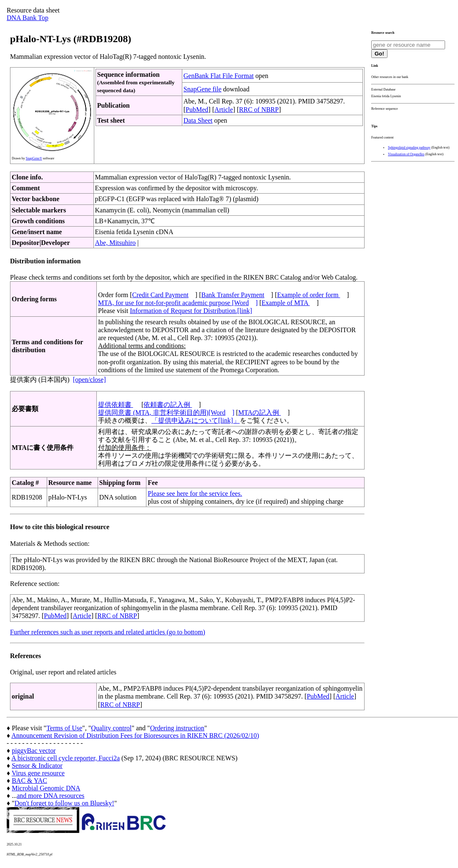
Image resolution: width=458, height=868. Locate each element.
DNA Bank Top (28, 18)
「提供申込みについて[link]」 (196, 420)
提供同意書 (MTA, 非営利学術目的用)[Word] (166, 413)
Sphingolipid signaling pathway (409, 148)
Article (224, 110)
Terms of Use (64, 728)
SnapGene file (203, 89)
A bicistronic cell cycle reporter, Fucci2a (65, 758)
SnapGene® (34, 158)
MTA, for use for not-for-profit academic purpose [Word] (178, 303)
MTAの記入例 (259, 413)
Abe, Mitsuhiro (116, 243)
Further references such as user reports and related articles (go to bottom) (108, 632)
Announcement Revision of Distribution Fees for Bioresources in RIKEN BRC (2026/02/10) (135, 736)
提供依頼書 (116, 405)
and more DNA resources (50, 796)
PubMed (197, 110)
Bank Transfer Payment (233, 295)
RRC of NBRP (259, 110)
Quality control (111, 728)
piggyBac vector (34, 751)
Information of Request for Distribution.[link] (191, 311)
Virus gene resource (38, 773)
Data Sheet (198, 120)
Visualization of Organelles (406, 154)
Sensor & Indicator (37, 766)
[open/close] (89, 380)
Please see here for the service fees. (195, 493)
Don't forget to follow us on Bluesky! (64, 803)
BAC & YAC (29, 781)
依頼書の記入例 (168, 405)
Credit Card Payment (160, 295)
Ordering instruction (177, 728)
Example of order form (308, 295)
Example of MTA (286, 303)
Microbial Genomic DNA (46, 788)
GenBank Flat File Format (219, 76)
